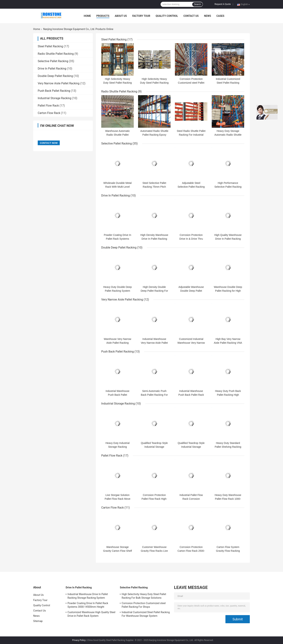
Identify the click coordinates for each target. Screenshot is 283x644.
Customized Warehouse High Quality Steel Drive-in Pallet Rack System (91, 614)
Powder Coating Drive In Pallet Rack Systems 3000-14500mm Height (117, 239)
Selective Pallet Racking (53, 61)
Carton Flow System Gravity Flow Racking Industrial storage (228, 551)
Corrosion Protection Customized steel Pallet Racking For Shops (191, 83)
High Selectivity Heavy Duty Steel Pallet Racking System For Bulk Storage (117, 83)
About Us (121, 16)
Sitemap (38, 621)
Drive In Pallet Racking (52, 69)
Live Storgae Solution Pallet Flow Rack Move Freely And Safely (117, 499)
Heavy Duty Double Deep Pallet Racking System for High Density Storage (117, 291)
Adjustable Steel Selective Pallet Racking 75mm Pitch (191, 187)
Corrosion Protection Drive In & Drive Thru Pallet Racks (191, 239)
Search (197, 4)
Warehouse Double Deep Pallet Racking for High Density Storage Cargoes (228, 291)
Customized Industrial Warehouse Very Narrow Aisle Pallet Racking (191, 343)
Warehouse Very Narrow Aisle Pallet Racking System (117, 343)
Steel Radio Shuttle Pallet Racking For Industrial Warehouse (191, 135)
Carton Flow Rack (49, 113)
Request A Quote (223, 4)
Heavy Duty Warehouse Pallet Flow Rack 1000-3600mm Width (228, 499)
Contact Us (191, 16)
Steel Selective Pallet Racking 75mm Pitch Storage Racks (154, 187)
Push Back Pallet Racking (54, 91)
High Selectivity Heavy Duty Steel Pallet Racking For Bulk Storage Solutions (144, 596)
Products (103, 16)
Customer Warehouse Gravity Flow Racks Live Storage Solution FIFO (154, 551)
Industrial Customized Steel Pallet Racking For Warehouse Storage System (146, 614)
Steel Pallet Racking (50, 46)
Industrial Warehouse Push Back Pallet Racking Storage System (117, 395)
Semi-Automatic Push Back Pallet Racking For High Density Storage (154, 395)
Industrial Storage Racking (55, 98)
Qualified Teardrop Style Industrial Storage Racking (154, 447)
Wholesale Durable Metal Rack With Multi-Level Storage (117, 187)
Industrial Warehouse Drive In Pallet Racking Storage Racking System (88, 596)
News (207, 16)
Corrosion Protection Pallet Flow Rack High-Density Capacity (154, 499)
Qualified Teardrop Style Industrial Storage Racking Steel (191, 447)
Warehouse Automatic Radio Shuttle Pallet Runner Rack (117, 135)
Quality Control (167, 16)
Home (87, 16)
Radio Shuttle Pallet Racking (56, 54)
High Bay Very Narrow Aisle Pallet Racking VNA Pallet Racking (228, 343)
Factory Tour (141, 16)
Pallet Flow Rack (48, 106)
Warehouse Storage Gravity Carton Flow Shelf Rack (117, 551)
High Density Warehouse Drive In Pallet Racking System (154, 239)
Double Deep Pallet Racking (55, 76)
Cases (220, 16)
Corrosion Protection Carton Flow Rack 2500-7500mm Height (191, 551)
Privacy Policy (79, 640)
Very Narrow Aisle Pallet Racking (59, 83)
